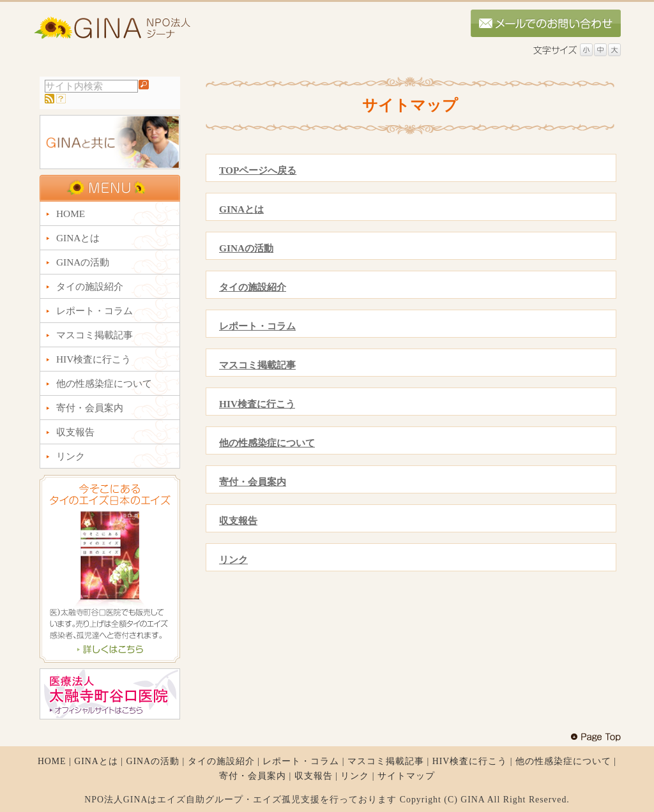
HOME (52, 761)
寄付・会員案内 (253, 482)
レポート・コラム (257, 326)
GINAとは (241, 209)
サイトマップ (406, 776)
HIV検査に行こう (257, 404)
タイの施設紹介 (253, 287)
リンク (233, 560)
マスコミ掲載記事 (257, 365)
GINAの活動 (246, 248)
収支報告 (238, 521)
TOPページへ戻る (258, 170)
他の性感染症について (267, 443)
